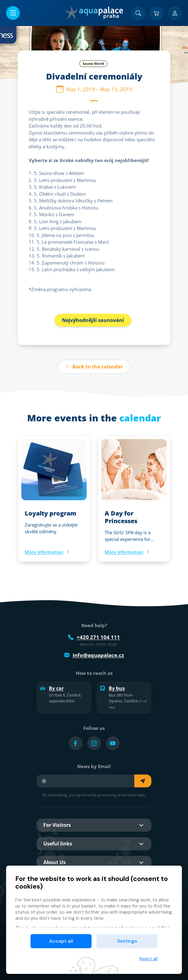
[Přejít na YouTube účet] (113, 743)
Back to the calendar (94, 367)
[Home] (94, 13)
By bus (112, 688)
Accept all (61, 941)
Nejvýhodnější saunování (93, 320)
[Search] (138, 13)
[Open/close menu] (13, 13)
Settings (127, 941)
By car (52, 688)
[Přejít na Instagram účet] (94, 743)
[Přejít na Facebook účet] (76, 743)
